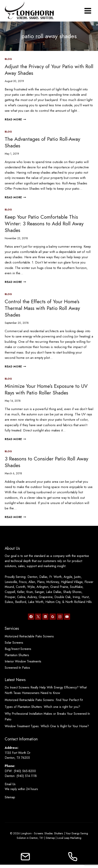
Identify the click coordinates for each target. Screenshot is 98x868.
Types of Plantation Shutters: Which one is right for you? (42, 707)
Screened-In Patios (17, 668)
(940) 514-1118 (27, 776)
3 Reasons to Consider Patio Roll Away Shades (46, 462)
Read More (15, 119)
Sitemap (10, 797)
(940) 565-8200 (25, 771)
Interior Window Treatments (23, 661)
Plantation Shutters (17, 655)
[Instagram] (60, 617)
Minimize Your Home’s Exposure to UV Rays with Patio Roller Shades (46, 389)
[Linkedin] (45, 617)
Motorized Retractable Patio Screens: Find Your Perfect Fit (44, 700)
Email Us (10, 784)
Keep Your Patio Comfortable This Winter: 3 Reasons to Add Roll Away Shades (44, 224)
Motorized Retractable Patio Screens (29, 636)
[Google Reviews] (53, 617)
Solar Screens (14, 643)
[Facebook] (31, 617)
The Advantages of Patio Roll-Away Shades (42, 142)
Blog (8, 59)
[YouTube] (67, 617)
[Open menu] (88, 11)
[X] (38, 617)
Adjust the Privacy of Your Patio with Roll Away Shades (49, 70)
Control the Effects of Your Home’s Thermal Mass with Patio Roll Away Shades (42, 308)
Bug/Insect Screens (18, 649)
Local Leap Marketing (69, 838)
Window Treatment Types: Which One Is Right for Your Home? (47, 726)
